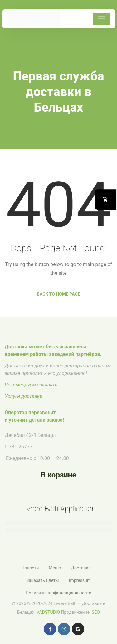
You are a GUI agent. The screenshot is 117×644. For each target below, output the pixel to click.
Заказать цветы (43, 580)
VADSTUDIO (48, 612)
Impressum (80, 580)
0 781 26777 (19, 447)
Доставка (81, 568)
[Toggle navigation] (101, 19)
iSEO (95, 612)
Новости (30, 568)
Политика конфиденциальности (58, 593)
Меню (55, 568)
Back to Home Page (58, 294)
